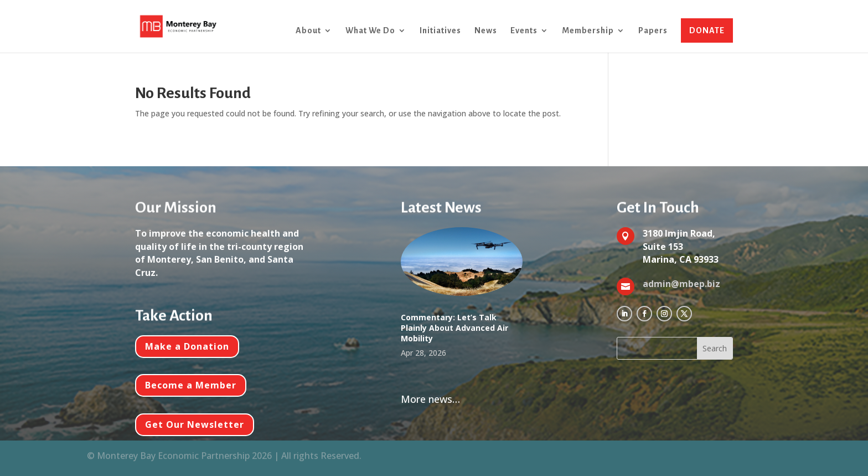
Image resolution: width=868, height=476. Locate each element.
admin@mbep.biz (681, 284)
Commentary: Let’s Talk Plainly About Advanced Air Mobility (454, 328)
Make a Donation (187, 346)
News (486, 31)
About (308, 31)
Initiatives (440, 31)
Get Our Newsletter (195, 424)
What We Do (370, 31)
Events (524, 31)
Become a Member (191, 385)
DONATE (707, 30)
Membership (588, 31)
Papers (653, 31)
